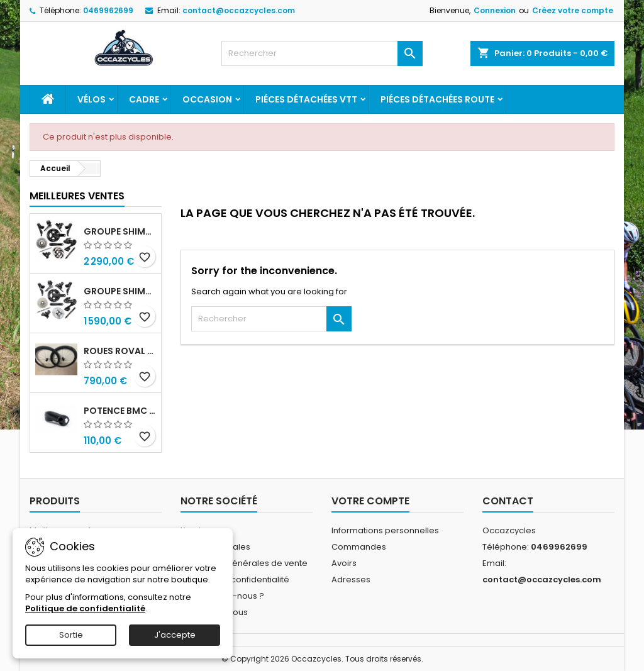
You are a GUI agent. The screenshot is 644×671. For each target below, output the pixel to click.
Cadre (144, 99)
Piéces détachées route (437, 99)
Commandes (359, 547)
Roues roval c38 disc (120, 351)
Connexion (495, 10)
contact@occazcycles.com (239, 10)
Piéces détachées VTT (306, 99)
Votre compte (370, 501)
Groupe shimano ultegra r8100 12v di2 (120, 291)
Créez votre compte (573, 10)
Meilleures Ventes (77, 196)
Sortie (71, 635)
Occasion (207, 99)
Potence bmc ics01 (120, 411)
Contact (508, 501)
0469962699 (108, 10)
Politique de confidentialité (235, 579)
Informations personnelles (385, 530)
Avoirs (344, 563)
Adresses (351, 579)
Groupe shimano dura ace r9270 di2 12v (120, 231)
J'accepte (175, 635)
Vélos (92, 99)
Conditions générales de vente (244, 563)
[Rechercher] (322, 53)
